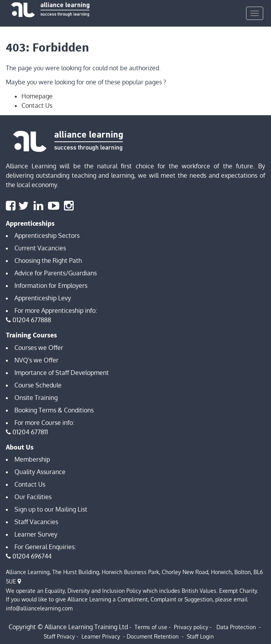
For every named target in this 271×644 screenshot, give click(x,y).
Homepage (37, 96)
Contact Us (37, 105)
